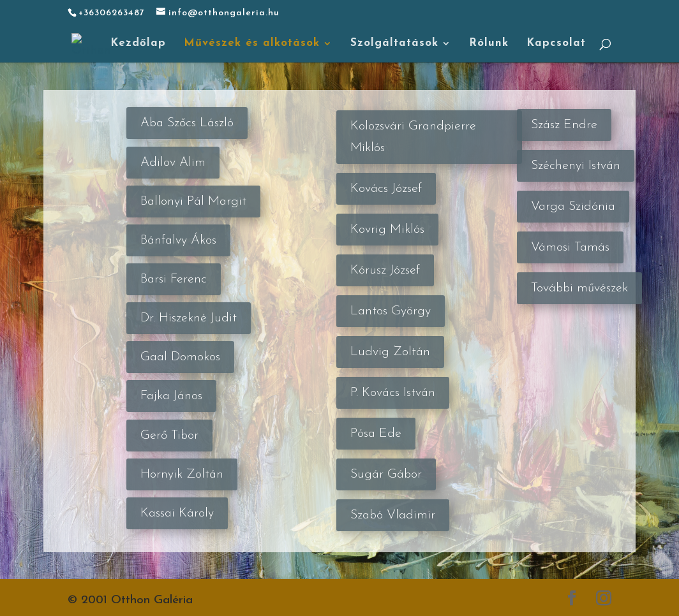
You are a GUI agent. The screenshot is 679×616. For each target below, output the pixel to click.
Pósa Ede (376, 434)
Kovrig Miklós (387, 230)
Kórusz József (385, 270)
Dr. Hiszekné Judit (189, 318)
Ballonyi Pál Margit (193, 202)
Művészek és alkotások (252, 44)
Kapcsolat (556, 44)
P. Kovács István (393, 393)
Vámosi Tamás (570, 247)
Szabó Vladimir (393, 515)
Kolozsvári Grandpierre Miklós (413, 137)
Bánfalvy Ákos (178, 240)
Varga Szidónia (573, 207)
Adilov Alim (173, 163)
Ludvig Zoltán (390, 352)
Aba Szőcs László (187, 123)
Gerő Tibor (169, 436)
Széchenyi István (576, 166)
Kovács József (386, 189)
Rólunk (489, 44)
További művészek (579, 288)
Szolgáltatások (394, 44)
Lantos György (391, 311)
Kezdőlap (138, 44)
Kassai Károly (177, 513)
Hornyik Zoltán (182, 474)
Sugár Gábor (386, 474)
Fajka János (171, 396)
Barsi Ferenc (174, 279)
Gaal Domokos (180, 357)
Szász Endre (564, 125)
